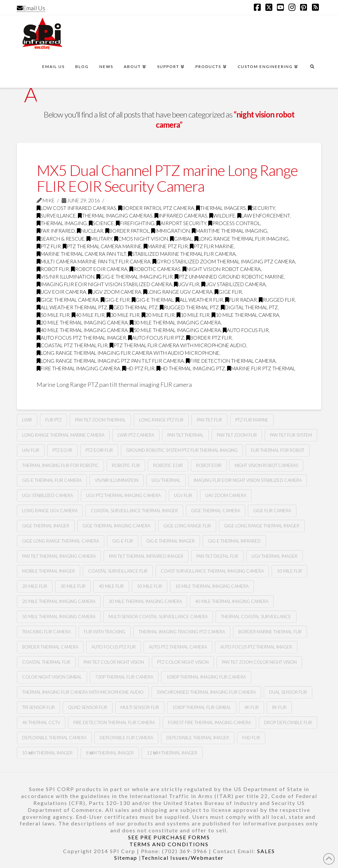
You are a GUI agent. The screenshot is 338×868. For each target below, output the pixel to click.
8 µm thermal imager (110, 753)
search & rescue (61, 239)
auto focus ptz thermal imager (81, 338)
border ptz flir (209, 338)
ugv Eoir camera (61, 292)
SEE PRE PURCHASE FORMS (169, 837)
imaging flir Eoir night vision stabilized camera (104, 284)
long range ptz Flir (161, 420)
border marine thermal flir (270, 632)
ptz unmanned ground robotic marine (229, 277)
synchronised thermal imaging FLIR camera (206, 692)
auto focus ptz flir (114, 647)
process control (234, 223)
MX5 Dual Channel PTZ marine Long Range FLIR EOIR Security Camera (167, 178)
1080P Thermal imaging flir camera (206, 677)
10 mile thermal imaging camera (212, 586)
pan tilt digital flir (217, 556)
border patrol (127, 231)
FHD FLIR (251, 738)
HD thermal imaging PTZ (191, 368)
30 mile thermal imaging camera (175, 322)
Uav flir (31, 450)
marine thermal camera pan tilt (81, 254)
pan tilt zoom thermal (100, 420)
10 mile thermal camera (245, 315)
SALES (266, 851)
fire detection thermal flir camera (114, 722)
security (261, 208)
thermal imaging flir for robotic (60, 465)
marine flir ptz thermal (261, 368)
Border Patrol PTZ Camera (156, 208)
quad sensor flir (88, 707)
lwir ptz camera (136, 435)
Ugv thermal (166, 480)
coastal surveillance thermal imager (134, 511)
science (101, 223)
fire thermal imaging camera (78, 368)
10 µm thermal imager (47, 753)
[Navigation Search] (312, 70)
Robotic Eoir (168, 465)
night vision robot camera (222, 269)
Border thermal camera (50, 647)
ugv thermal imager (274, 556)
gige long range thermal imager (262, 526)
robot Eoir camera (99, 269)
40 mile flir (88, 315)
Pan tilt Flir (209, 420)
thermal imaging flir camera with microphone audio (83, 692)
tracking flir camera (46, 632)
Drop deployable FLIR (288, 722)
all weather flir (199, 300)
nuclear (90, 231)
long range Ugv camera (178, 292)
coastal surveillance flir (118, 571)
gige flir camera (272, 511)
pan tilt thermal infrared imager (146, 556)
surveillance (56, 216)
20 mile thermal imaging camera (82, 322)
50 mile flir (53, 315)
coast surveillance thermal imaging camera (212, 571)
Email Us (31, 8)
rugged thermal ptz (189, 307)
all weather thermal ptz (72, 307)
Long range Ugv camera (50, 511)
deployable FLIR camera (126, 738)
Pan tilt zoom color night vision (259, 662)
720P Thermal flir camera (124, 677)
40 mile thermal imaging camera (82, 330)
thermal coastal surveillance (256, 617)
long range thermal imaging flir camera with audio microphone (128, 353)
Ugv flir (187, 284)
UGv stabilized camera (48, 495)
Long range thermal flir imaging (241, 239)
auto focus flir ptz (156, 338)
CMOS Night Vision (141, 239)
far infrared (56, 231)
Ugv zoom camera (115, 292)
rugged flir (277, 300)
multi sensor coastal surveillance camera (158, 617)
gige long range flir (187, 526)
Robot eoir (209, 465)
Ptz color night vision (183, 662)
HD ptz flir (138, 368)
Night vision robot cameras (266, 465)
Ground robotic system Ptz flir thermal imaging (182, 450)
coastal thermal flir (46, 662)
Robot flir (53, 269)
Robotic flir (126, 465)
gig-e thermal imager (170, 541)
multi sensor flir (140, 707)
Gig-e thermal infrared (234, 541)
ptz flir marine (212, 246)
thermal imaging (62, 223)
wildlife (222, 216)
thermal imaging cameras (115, 216)
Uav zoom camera (226, 495)
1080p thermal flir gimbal (202, 707)
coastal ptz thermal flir (72, 345)
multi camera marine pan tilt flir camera (94, 261)
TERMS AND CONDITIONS (169, 844)
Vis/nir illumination (66, 277)
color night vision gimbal (52, 677)
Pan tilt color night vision (114, 662)
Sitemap (126, 858)
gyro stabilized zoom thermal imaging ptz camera (224, 261)
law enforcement (264, 216)
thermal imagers (221, 208)
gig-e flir (115, 300)
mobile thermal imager (49, 571)
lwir (27, 420)
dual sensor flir (288, 692)
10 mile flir (193, 315)
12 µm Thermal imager (172, 753)
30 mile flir (123, 315)
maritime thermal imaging (230, 231)
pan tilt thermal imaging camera (59, 556)
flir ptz (53, 420)
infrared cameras (181, 216)
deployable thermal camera (54, 738)
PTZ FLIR (49, 246)
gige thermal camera (68, 300)
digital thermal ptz (249, 307)
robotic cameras (155, 269)
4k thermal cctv (41, 722)
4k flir (252, 707)
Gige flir (228, 292)
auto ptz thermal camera (178, 647)
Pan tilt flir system (291, 435)
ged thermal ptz (134, 307)
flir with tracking (105, 632)
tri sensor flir (38, 707)
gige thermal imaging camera (116, 526)
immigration (170, 231)
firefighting (135, 223)
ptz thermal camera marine (102, 246)
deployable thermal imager (198, 738)
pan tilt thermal (186, 435)
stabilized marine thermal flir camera (182, 254)
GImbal (181, 239)
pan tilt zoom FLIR (237, 435)
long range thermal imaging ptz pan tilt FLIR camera (110, 361)
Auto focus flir (246, 330)
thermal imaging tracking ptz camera (182, 632)
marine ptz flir (166, 246)
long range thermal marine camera (63, 435)
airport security (181, 223)
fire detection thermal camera (231, 361)
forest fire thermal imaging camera (209, 722)
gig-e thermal (153, 300)
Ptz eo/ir (62, 450)
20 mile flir (158, 315)
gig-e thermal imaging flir (135, 277)
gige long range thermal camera (61, 541)
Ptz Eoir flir (99, 450)
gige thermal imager (46, 526)
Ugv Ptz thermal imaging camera (123, 495)
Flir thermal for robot (278, 450)
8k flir (279, 707)
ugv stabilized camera (234, 284)
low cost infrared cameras (76, 208)
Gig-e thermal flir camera (52, 480)
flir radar (241, 300)
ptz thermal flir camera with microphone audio (178, 345)
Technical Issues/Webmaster (183, 858)
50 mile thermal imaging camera (175, 330)
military (99, 239)
